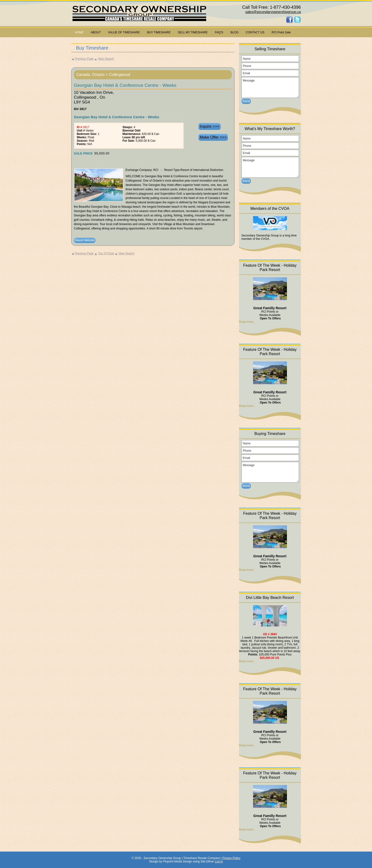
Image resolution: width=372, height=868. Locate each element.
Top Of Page (104, 253)
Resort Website (85, 240)
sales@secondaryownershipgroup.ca (273, 12)
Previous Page (83, 59)
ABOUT (96, 32)
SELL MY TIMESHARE (193, 32)
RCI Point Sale (281, 32)
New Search (104, 59)
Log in (219, 861)
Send (246, 101)
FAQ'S (219, 32)
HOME (79, 32)
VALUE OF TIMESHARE (124, 32)
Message (270, 88)
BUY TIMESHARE (159, 32)
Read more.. (247, 322)
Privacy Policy (231, 858)
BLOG (235, 32)
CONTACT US (255, 32)
